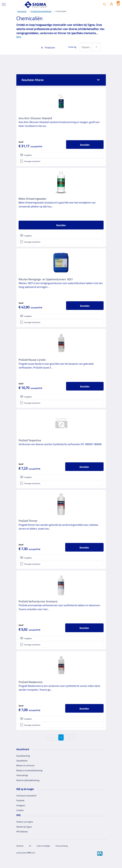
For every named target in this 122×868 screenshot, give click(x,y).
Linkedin (20, 810)
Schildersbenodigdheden (41, 11)
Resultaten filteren (33, 80)
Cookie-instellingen (43, 846)
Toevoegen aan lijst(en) (30, 161)
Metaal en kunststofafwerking (29, 770)
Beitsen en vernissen (25, 765)
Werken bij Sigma (24, 827)
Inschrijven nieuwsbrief (26, 796)
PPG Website (22, 832)
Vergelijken (26, 155)
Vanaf (21, 142)
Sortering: (72, 47)
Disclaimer (20, 846)
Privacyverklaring (62, 846)
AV (30, 846)
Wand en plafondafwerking (28, 780)
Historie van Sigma (25, 822)
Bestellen (85, 145)
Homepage (22, 11)
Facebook (20, 800)
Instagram (21, 805)
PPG (29, 853)
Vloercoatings (22, 775)
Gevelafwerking (23, 756)
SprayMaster (22, 761)
